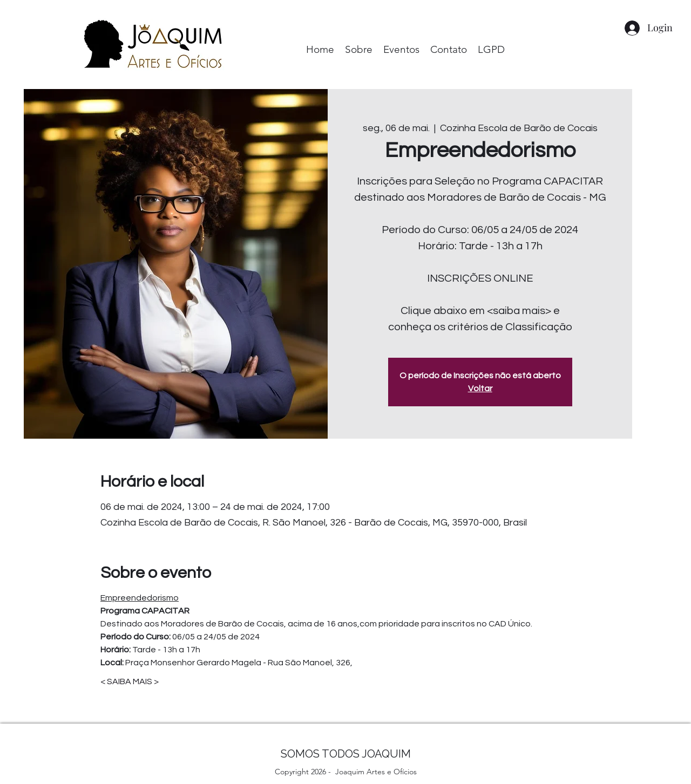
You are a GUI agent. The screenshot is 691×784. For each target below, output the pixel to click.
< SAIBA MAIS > (130, 681)
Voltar (480, 388)
